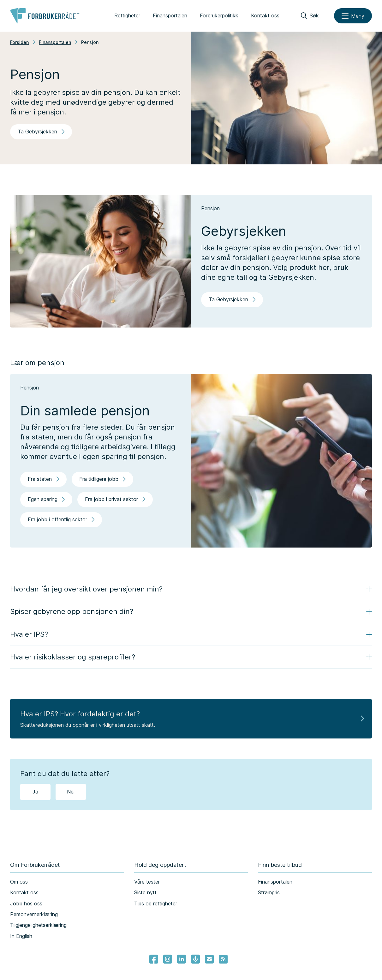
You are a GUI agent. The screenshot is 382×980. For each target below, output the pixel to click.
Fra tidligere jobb (102, 479)
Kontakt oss (265, 15)
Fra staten (43, 479)
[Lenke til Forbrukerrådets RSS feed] (223, 959)
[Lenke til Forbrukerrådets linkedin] (182, 959)
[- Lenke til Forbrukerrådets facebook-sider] (154, 959)
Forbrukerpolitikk (219, 15)
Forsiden (19, 42)
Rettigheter (127, 15)
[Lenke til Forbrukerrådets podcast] (195, 959)
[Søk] (310, 16)
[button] (191, 589)
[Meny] (353, 16)
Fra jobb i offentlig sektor (61, 519)
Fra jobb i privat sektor (115, 499)
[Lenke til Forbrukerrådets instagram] (168, 959)
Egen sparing (46, 499)
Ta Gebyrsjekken (41, 132)
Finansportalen (170, 15)
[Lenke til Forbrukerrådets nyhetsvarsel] (209, 959)
